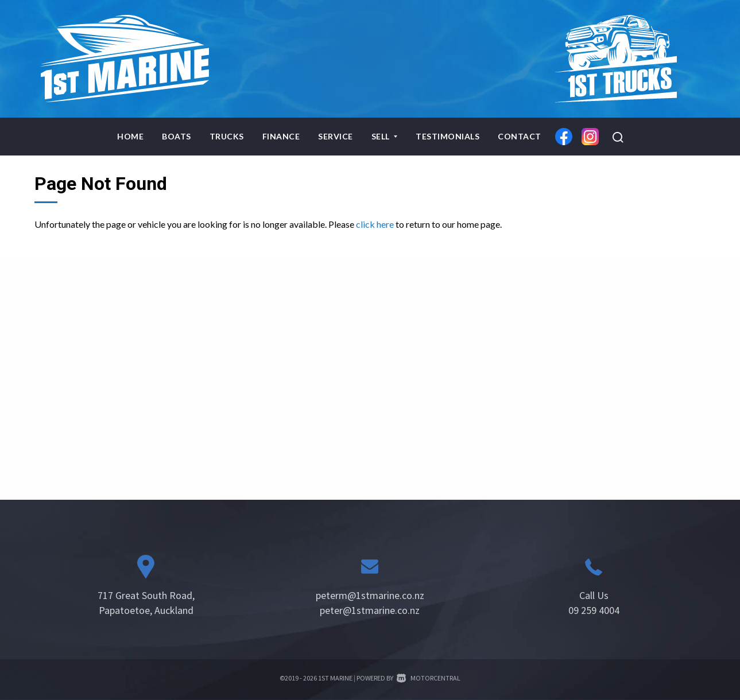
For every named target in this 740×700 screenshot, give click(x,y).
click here (375, 224)
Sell (385, 136)
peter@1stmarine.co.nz (370, 610)
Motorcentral (429, 678)
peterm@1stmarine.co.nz (370, 595)
